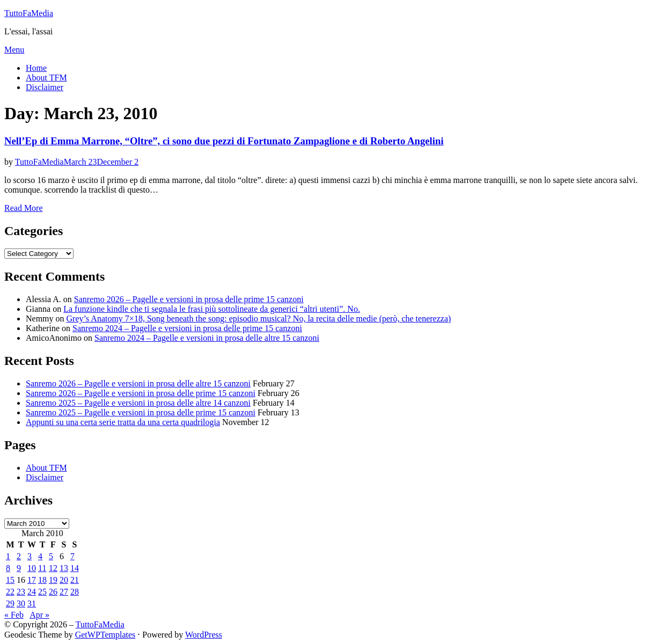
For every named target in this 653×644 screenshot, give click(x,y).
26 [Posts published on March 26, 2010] (53, 592)
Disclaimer (45, 87)
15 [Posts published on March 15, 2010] (10, 580)
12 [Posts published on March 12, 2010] (53, 568)
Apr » (39, 615)
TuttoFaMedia (29, 13)
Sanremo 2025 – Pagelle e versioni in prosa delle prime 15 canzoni (141, 412)
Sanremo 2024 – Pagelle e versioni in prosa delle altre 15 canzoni (207, 338)
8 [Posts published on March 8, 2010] (8, 568)
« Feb (14, 615)
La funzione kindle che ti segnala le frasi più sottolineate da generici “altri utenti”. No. (212, 309)
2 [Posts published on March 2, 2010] (19, 556)
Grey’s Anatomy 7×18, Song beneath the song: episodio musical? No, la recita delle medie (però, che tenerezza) (259, 319)
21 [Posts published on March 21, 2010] (75, 580)
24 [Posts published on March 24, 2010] (32, 592)
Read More (24, 208)
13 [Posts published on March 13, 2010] (64, 568)
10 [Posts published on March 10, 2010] (32, 568)
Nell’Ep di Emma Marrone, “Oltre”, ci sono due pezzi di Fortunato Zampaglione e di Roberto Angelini (224, 141)
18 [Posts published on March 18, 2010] (42, 580)
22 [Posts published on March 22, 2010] (10, 592)
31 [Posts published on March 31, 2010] (32, 603)
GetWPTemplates (105, 635)
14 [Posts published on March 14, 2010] (75, 568)
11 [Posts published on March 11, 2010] (42, 568)
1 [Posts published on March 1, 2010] (8, 556)
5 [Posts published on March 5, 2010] (51, 556)
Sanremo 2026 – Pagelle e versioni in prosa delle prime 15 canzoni (189, 299)
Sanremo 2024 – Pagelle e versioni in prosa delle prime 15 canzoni (187, 328)
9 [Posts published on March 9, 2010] (19, 568)
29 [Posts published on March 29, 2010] (10, 603)
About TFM (46, 78)
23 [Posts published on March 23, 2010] (21, 592)
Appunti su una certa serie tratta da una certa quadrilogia (123, 422)
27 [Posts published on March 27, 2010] (64, 592)
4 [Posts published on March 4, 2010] (40, 556)
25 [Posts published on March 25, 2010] (42, 592)
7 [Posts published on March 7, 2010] (72, 556)
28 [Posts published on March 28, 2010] (75, 592)
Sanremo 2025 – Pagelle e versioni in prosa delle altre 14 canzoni (138, 403)
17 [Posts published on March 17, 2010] (32, 580)
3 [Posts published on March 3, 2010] (30, 556)
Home (36, 68)
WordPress (204, 635)
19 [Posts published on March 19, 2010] (53, 580)
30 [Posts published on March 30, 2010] (21, 603)
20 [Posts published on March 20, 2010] (64, 580)
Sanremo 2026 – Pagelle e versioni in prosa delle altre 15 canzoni (138, 383)
